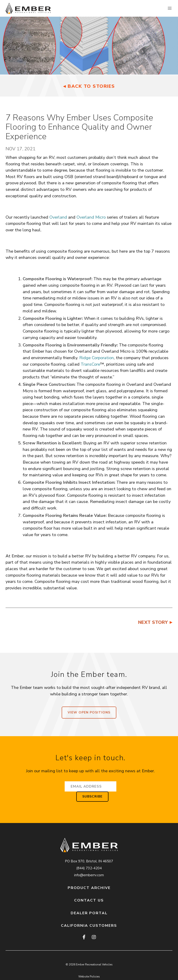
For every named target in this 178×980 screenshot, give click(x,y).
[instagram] (94, 937)
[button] (170, 8)
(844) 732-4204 (89, 868)
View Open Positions (89, 712)
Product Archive (89, 888)
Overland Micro (91, 217)
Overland (58, 217)
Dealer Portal (89, 913)
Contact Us (89, 900)
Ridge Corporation (97, 358)
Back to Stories (91, 86)
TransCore (90, 364)
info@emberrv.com (89, 875)
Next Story (153, 622)
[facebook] (84, 937)
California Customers (89, 926)
